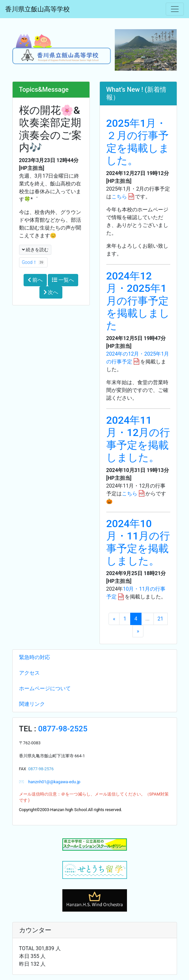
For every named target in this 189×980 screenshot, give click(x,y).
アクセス (29, 673)
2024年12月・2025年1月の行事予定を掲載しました (138, 301)
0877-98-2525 (63, 729)
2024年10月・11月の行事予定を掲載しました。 (138, 542)
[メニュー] (175, 9)
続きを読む (35, 250)
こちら (119, 197)
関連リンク (32, 704)
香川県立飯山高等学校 (37, 9)
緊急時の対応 (35, 657)
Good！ (33, 262)
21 (161, 619)
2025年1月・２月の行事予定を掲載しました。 (138, 142)
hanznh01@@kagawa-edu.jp (52, 782)
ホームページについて (45, 688)
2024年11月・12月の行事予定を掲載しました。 (138, 439)
